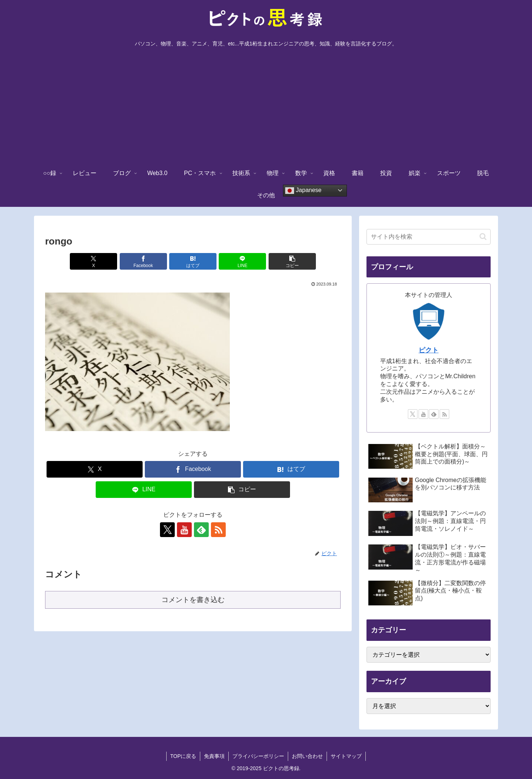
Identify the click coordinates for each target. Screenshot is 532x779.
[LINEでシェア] (242, 261)
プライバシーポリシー (258, 756)
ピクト (429, 350)
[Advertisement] (266, 107)
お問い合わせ (307, 756)
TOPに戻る (183, 756)
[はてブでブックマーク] (193, 261)
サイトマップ (346, 756)
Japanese (303, 191)
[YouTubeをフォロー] (184, 530)
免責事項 (214, 756)
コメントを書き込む (193, 600)
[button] (292, 261)
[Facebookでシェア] (143, 261)
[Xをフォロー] (167, 530)
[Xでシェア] (93, 261)
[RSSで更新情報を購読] (218, 530)
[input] (429, 237)
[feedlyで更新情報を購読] (201, 530)
